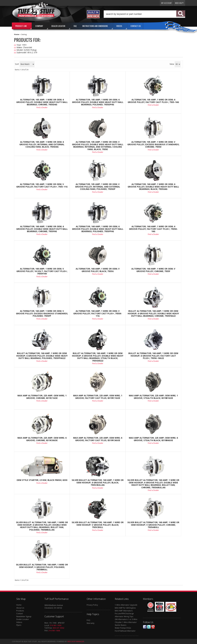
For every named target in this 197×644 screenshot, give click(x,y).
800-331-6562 (59, 628)
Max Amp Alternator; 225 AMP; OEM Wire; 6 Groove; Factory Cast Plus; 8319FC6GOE (98, 439)
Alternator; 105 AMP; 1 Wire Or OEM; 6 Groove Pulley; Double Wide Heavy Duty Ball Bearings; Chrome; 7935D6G (42, 102)
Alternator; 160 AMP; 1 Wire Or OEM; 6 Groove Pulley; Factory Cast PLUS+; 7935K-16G (153, 229)
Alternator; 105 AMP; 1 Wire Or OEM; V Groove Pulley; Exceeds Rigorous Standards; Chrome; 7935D (153, 144)
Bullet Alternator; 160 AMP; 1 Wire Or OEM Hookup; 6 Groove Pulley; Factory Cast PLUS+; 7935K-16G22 (153, 356)
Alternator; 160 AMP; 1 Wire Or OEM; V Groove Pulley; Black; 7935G (98, 270)
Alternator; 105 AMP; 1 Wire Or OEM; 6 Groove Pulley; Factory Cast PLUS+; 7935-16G (153, 101)
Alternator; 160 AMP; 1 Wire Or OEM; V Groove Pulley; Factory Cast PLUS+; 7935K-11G (98, 313)
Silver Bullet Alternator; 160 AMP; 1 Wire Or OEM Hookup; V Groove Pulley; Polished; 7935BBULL (42, 567)
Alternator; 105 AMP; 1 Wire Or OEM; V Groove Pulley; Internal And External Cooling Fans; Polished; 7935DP (98, 187)
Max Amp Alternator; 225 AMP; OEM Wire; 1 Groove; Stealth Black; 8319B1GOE (153, 397)
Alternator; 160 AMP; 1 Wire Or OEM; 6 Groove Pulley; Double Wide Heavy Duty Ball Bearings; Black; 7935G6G (153, 187)
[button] (144, 14)
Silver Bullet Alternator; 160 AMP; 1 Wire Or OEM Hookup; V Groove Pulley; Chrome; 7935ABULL (153, 525)
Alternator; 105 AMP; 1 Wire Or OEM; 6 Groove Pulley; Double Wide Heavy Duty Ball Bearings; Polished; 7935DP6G (98, 102)
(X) (15, 45)
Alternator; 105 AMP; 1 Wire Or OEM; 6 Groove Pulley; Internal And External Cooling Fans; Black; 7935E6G (42, 144)
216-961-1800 (56, 625)
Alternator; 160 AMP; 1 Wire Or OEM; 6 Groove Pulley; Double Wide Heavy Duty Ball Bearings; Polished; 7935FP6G (98, 229)
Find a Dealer (42, 107)
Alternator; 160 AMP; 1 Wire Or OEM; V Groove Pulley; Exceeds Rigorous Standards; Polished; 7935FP (42, 313)
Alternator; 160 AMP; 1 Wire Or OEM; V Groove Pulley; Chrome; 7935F (153, 270)
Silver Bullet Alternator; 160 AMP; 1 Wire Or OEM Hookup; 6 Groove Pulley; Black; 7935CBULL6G (98, 483)
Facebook (145, 627)
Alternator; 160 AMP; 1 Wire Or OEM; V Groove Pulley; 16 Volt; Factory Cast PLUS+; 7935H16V (42, 271)
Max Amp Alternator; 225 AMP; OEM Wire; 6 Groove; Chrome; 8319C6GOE (42, 439)
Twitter (149, 627)
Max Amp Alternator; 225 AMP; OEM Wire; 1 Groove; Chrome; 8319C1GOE (42, 397)
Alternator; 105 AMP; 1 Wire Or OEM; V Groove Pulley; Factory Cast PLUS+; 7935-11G (42, 185)
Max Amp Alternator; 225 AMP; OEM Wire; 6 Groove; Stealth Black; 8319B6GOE (153, 439)
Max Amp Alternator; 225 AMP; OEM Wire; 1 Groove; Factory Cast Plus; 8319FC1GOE (98, 397)
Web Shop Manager (76, 641)
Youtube (153, 627)
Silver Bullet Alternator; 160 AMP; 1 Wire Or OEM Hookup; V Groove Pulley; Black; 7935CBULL (98, 525)
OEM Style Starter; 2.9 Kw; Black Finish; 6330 (42, 480)
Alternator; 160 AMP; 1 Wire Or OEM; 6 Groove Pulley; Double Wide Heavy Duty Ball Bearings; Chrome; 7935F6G (42, 229)
